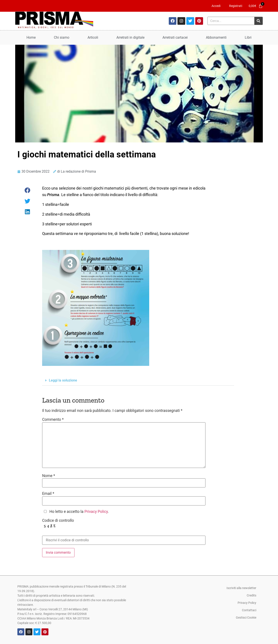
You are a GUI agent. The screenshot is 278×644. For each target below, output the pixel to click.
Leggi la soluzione (63, 380)
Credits (252, 595)
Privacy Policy (96, 512)
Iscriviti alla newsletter (241, 588)
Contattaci (249, 610)
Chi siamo (62, 37)
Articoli (93, 37)
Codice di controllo (58, 521)
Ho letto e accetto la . (79, 512)
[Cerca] (258, 21)
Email (48, 494)
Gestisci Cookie (246, 618)
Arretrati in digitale (130, 37)
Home (31, 37)
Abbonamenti (216, 37)
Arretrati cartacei (175, 37)
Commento (53, 420)
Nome (49, 476)
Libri (248, 37)
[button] (28, 190)
